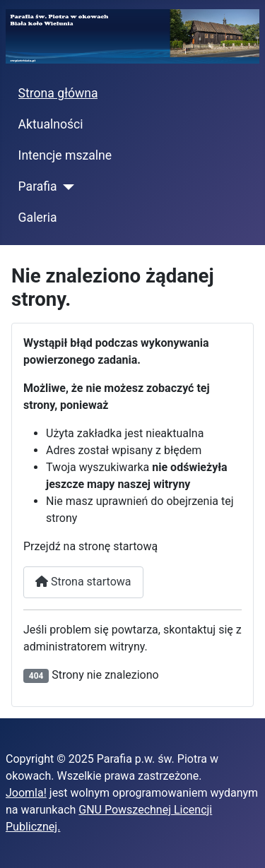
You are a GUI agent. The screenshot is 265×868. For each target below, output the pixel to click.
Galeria (38, 218)
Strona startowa (83, 582)
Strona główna (58, 93)
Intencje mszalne (65, 155)
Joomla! (26, 793)
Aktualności (51, 124)
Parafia (38, 186)
